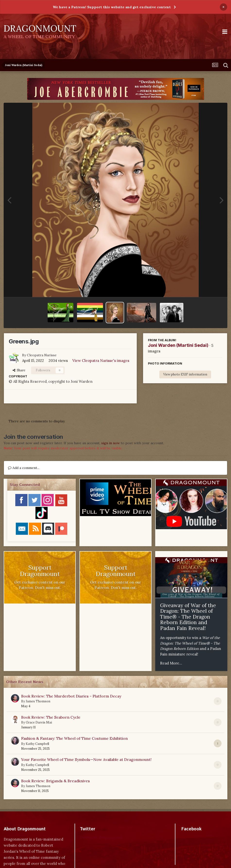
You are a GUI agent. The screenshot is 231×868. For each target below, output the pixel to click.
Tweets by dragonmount (101, 838)
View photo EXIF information (185, 374)
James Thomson (38, 701)
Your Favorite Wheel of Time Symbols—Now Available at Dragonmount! (86, 759)
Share (19, 370)
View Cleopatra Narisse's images (101, 361)
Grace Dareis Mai (39, 722)
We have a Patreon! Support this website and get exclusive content (112, 7)
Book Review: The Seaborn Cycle (51, 717)
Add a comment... (24, 468)
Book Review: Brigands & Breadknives (56, 781)
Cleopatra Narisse (42, 355)
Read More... (171, 663)
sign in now (111, 443)
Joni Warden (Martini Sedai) (178, 345)
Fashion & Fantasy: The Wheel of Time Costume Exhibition (74, 738)
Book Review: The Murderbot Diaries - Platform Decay (71, 696)
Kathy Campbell (37, 744)
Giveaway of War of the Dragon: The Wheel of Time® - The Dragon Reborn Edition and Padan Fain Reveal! (188, 617)
